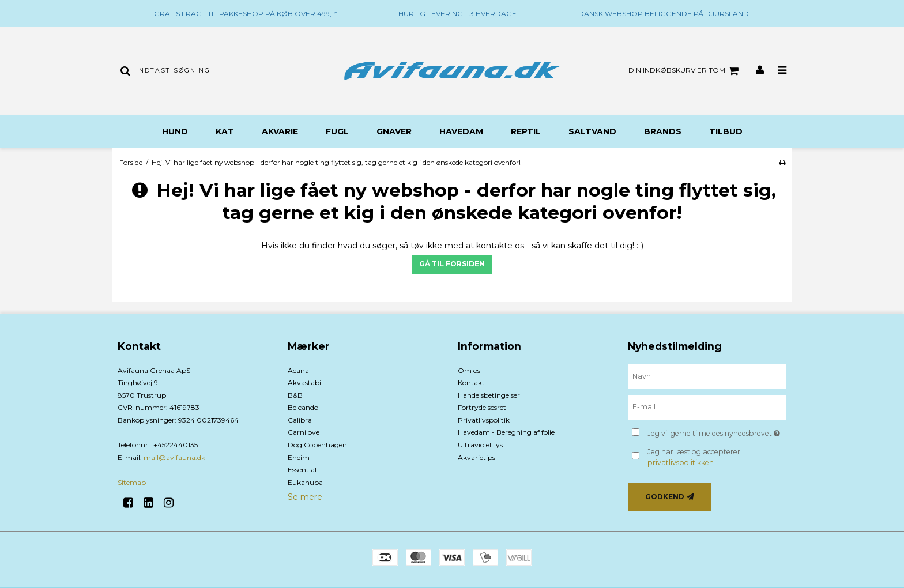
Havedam (461, 131)
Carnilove (304, 432)
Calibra (300, 420)
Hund (175, 131)
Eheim (299, 457)
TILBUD (726, 131)
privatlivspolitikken (681, 463)
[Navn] (707, 376)
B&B (295, 395)
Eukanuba (305, 482)
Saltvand (592, 131)
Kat (225, 131)
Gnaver (394, 131)
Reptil (526, 131)
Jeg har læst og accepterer (694, 457)
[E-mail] (707, 407)
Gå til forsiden (452, 264)
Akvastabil (305, 382)
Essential (302, 470)
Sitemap (132, 482)
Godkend (665, 497)
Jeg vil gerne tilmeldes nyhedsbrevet (717, 431)
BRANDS (663, 131)
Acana (298, 370)
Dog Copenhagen (317, 445)
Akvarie (280, 131)
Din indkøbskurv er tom (685, 71)
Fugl (337, 131)
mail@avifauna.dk (174, 457)
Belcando (303, 407)
